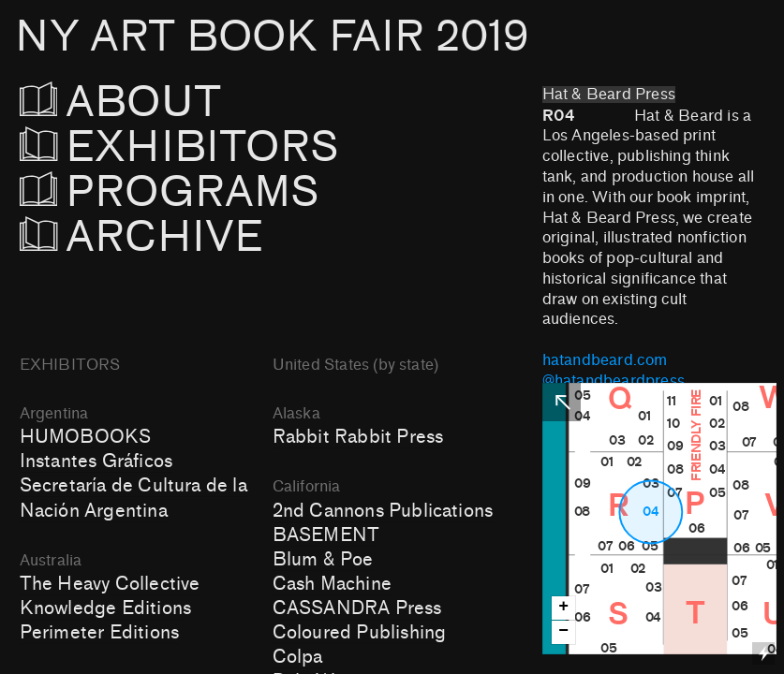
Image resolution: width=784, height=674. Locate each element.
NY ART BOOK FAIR (272, 37)
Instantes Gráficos (96, 462)
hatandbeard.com (605, 360)
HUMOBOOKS (86, 437)
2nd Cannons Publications (383, 511)
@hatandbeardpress (614, 381)
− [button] (563, 631)
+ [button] (563, 607)
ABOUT (147, 103)
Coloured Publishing (360, 633)
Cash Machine (332, 584)
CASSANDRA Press (357, 608)
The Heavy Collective (110, 584)
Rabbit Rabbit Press (358, 437)
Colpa (298, 657)
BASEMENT (326, 535)
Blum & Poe (323, 560)
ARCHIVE (142, 237)
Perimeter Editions (99, 633)
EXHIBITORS (230, 147)
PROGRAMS (180, 192)
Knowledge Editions (105, 608)
